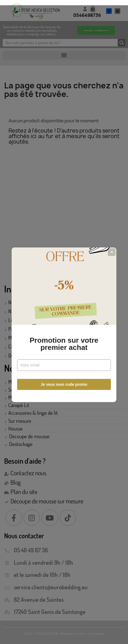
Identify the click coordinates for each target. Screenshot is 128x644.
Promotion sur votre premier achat (64, 341)
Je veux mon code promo (64, 382)
